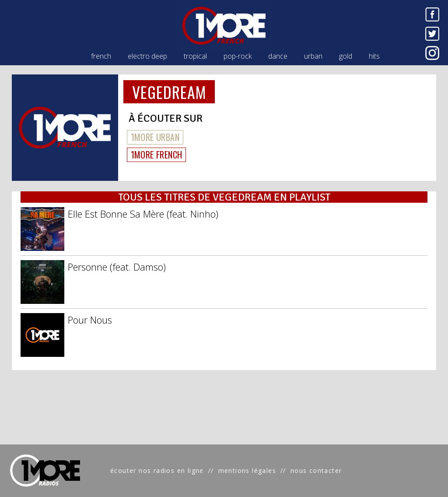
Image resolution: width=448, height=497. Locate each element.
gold (346, 56)
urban (313, 56)
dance (278, 56)
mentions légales (247, 471)
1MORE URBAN (155, 137)
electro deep (147, 56)
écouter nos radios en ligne (157, 471)
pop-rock (238, 56)
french (101, 56)
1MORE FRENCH (157, 155)
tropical (195, 56)
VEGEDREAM (169, 92)
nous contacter (316, 471)
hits (374, 56)
